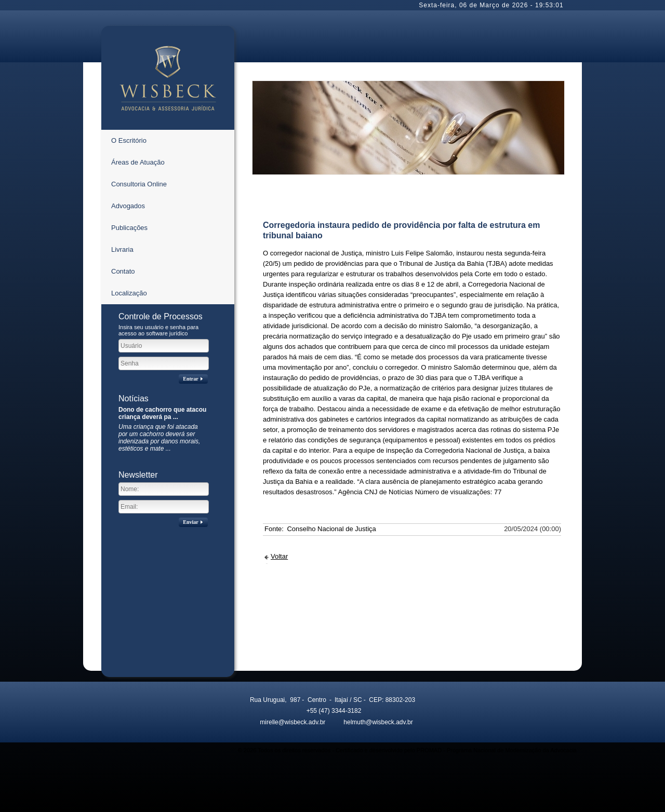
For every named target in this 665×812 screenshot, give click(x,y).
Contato (123, 271)
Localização (129, 293)
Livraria (122, 249)
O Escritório (129, 140)
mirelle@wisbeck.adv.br (286, 722)
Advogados (128, 206)
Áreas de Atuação (138, 162)
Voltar (279, 556)
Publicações (129, 228)
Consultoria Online (139, 184)
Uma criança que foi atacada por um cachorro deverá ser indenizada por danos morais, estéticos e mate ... (159, 438)
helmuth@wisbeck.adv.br (371, 722)
